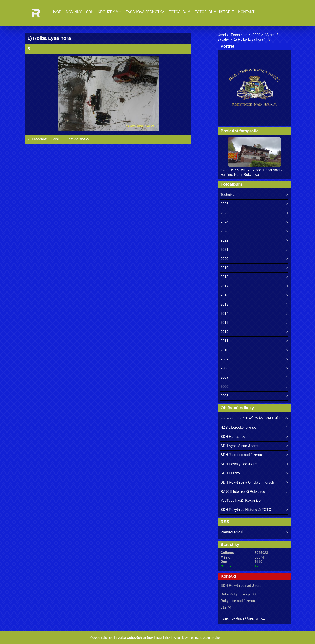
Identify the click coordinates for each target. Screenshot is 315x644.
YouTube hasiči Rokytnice (241, 500)
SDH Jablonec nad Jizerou (241, 455)
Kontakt (246, 12)
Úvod (56, 12)
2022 (224, 240)
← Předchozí (37, 139)
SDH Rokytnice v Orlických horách (247, 482)
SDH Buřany (230, 473)
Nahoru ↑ (219, 638)
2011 (224, 341)
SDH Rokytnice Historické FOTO (246, 510)
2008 (224, 368)
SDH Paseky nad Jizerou (240, 464)
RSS (159, 638)
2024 (224, 222)
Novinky (74, 12)
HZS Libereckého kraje (238, 427)
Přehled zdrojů (232, 532)
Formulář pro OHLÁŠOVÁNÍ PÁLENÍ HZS (253, 418)
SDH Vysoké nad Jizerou (240, 446)
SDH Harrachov (233, 437)
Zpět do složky (78, 139)
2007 (224, 377)
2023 (224, 231)
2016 (224, 295)
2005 (224, 396)
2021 (224, 250)
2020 (224, 259)
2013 (224, 323)
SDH (90, 12)
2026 (224, 204)
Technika (227, 195)
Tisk (167, 638)
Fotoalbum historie (214, 12)
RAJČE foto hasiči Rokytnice (243, 492)
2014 (224, 314)
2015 (224, 304)
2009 (256, 35)
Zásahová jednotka (145, 12)
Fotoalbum (179, 12)
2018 (224, 277)
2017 (224, 286)
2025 (224, 213)
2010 (224, 350)
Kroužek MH (109, 12)
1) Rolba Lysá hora (249, 39)
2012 (224, 332)
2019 (224, 268)
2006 (224, 387)
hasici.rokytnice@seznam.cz (243, 618)
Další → (57, 139)
